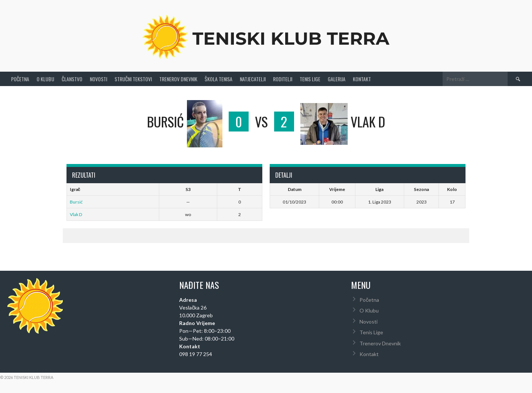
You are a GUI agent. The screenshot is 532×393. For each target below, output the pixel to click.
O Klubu (45, 79)
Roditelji (283, 79)
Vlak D (76, 214)
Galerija (337, 79)
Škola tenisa (219, 79)
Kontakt (362, 79)
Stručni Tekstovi (133, 79)
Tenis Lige (310, 79)
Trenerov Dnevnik (178, 79)
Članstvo (72, 79)
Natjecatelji (253, 79)
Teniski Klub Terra (291, 38)
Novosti (98, 79)
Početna (20, 79)
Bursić (76, 202)
